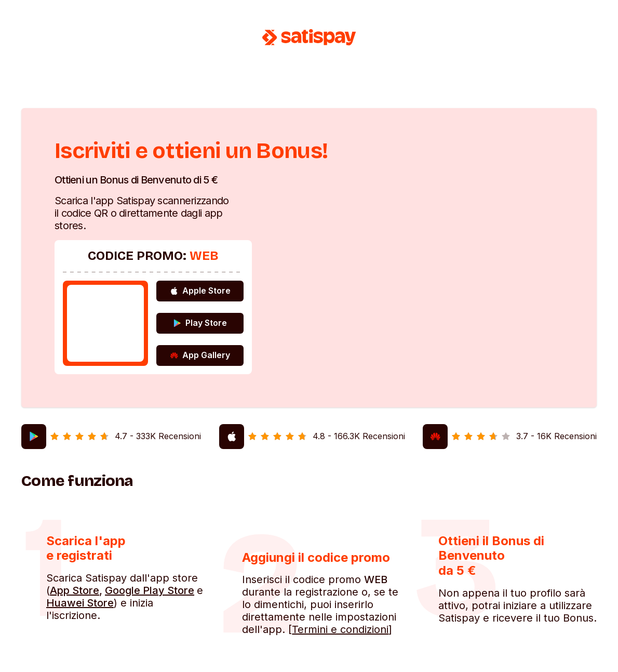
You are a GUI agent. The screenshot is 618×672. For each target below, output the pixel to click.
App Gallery (200, 355)
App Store (75, 590)
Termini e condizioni (340, 629)
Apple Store (200, 291)
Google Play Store (150, 590)
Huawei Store (80, 603)
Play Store (200, 323)
